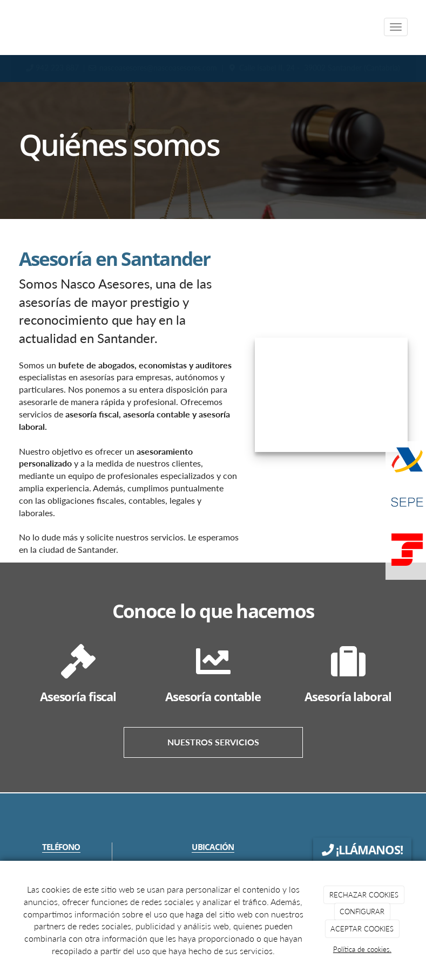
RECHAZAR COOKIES (364, 895)
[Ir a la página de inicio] (8, 27)
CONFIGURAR (362, 912)
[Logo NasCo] (331, 395)
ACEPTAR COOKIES (362, 929)
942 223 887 (58, 68)
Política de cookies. (362, 949)
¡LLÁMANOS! (362, 850)
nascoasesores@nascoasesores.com (158, 68)
